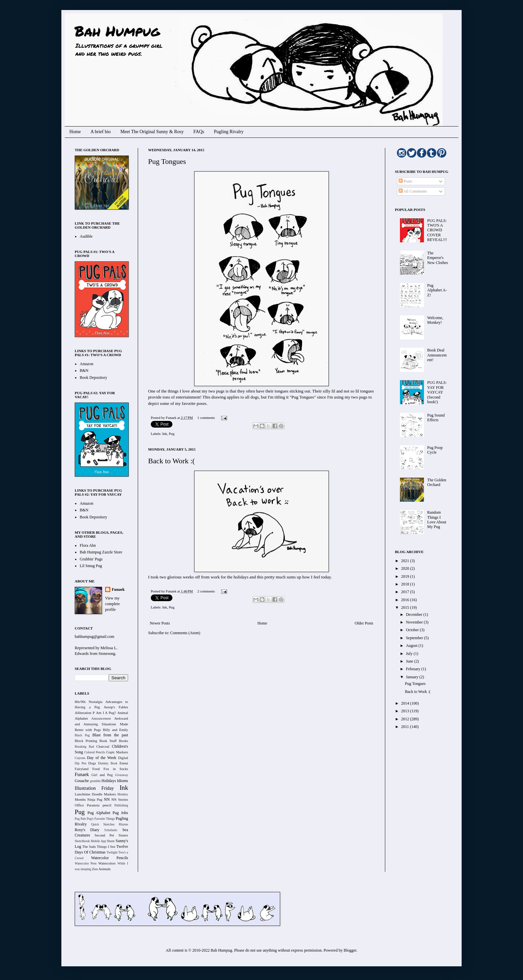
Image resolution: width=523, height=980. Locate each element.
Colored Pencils (95, 752)
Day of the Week (102, 758)
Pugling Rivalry (229, 132)
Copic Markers (117, 752)
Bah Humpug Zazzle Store (101, 552)
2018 (406, 584)
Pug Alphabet (99, 813)
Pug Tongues (167, 161)
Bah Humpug (117, 31)
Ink (164, 434)
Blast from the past (110, 735)
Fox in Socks (116, 769)
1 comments (206, 418)
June (410, 661)
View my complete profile (112, 604)
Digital (123, 758)
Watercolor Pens (86, 863)
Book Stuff (108, 741)
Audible (86, 236)
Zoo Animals (101, 869)
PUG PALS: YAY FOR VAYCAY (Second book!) (437, 392)
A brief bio (101, 132)
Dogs (92, 763)
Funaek (171, 418)
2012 (406, 719)
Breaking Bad (84, 747)
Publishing (121, 805)
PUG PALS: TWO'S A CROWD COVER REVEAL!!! (437, 230)
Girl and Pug (102, 775)
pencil (107, 805)
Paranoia (93, 805)
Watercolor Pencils (110, 858)
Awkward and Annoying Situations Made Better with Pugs (101, 724)
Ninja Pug (95, 799)
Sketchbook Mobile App (90, 841)
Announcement (101, 718)
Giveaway (122, 775)
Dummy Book (108, 763)
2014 (406, 703)
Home (75, 132)
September (415, 638)
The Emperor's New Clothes (438, 258)
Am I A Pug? (106, 713)
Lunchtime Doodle (89, 794)
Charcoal (103, 746)
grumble (95, 781)
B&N (84, 371)
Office (79, 805)
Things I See (106, 846)
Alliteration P (85, 713)
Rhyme (123, 824)
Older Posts (364, 623)
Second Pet (104, 835)
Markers (110, 794)
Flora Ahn (88, 545)
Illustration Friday (94, 788)
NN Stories (120, 799)
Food (96, 769)
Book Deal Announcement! (437, 355)
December (415, 615)
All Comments (413, 191)
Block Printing (86, 741)
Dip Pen (81, 763)
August (412, 646)
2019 (406, 576)
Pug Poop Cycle (435, 450)
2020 (406, 568)
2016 (406, 600)
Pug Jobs (120, 813)
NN (107, 799)
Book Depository (93, 378)
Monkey (123, 794)
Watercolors (107, 863)
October (413, 630)
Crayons (80, 758)
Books (123, 741)
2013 (406, 711)
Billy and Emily (115, 730)
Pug (172, 434)
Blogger (350, 950)
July (410, 654)
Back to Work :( (171, 461)
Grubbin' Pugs (91, 559)
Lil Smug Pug (91, 566)
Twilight (112, 852)
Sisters (123, 835)
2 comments (206, 591)
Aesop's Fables (116, 707)
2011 (406, 727)
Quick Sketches (103, 824)
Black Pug (82, 735)
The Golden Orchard (437, 482)
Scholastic (111, 830)
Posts (405, 181)
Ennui (124, 763)
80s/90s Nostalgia (89, 702)
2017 (406, 592)
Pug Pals (80, 819)
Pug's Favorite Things (101, 819)
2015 (406, 607)
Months (80, 799)
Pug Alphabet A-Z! (437, 290)
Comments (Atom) (185, 633)
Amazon (87, 364)
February (414, 669)
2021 (406, 561)
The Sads (89, 846)
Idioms (123, 781)
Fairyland (82, 769)
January (413, 677)
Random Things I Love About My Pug (437, 520)
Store (111, 841)
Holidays (109, 781)
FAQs (199, 132)
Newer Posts (160, 623)
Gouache (82, 781)
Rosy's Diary (87, 830)
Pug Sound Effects (436, 418)
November (415, 622)
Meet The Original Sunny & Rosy (152, 132)
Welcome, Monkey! (435, 320)
